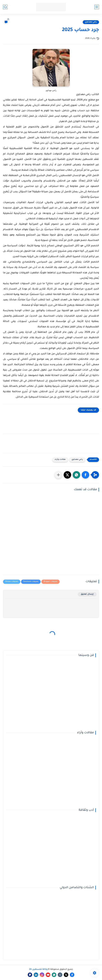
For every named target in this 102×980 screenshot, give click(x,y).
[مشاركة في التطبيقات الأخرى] (58, 475)
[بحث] (5, 7)
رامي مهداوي (91, 22)
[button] (85, 475)
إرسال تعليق (87, 594)
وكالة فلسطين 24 (38, 969)
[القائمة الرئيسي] (97, 7)
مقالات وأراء (60, 460)
